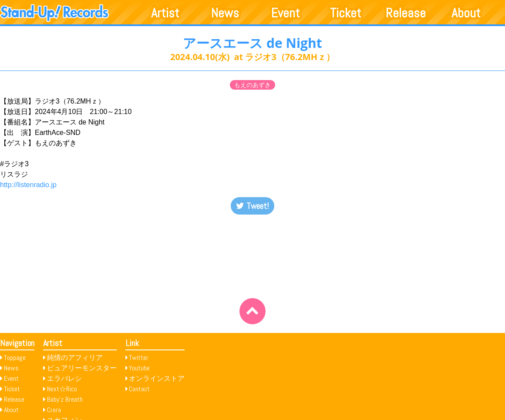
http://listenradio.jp (28, 185)
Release (406, 13)
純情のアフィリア (75, 358)
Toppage (15, 358)
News (225, 13)
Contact (139, 389)
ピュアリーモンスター (82, 368)
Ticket (346, 13)
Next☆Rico (62, 389)
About (466, 13)
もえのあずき (252, 85)
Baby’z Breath (65, 399)
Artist (165, 13)
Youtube (139, 368)
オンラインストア (157, 378)
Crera (54, 410)
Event (286, 13)
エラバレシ (64, 378)
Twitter (139, 358)
